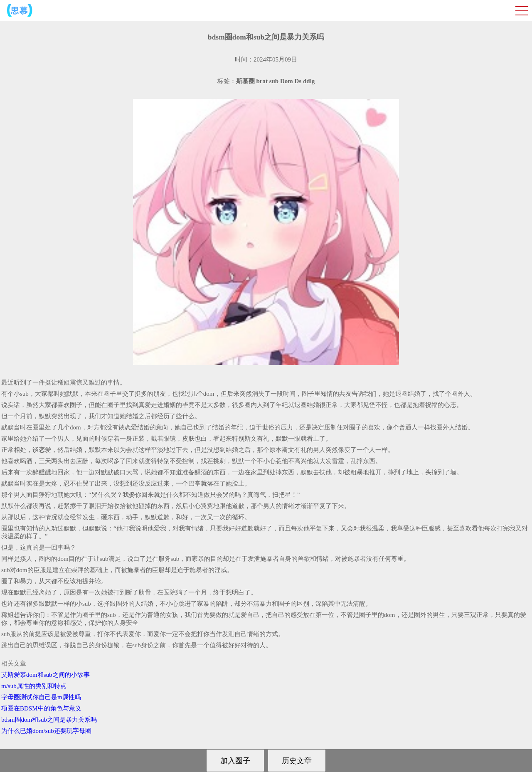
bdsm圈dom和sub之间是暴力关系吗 (49, 720)
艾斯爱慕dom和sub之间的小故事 (46, 675)
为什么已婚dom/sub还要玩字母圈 (46, 731)
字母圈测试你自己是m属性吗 (41, 697)
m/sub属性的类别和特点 (34, 686)
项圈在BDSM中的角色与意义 (41, 708)
